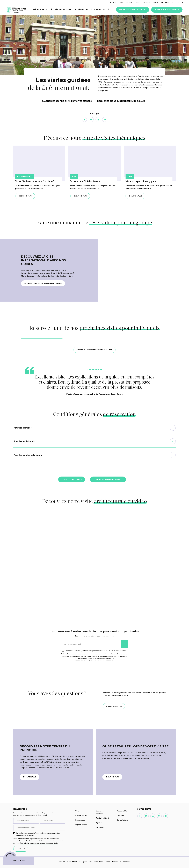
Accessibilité (122, 811)
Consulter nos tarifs (72, 479)
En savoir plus (25, 196)
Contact (79, 811)
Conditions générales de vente (108, 479)
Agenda (99, 823)
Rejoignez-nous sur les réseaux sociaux (121, 101)
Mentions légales (80, 862)
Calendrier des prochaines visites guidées (67, 101)
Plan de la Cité (81, 815)
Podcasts (137, 2)
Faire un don (165, 2)
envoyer (124, 644)
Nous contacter (114, 706)
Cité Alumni (101, 827)
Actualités (113, 2)
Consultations (122, 820)
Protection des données (99, 862)
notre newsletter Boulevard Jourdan (36, 815)
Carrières (129, 2)
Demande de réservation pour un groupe (43, 283)
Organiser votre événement (133, 10)
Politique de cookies (121, 862)
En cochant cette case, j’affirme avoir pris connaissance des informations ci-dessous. (96, 651)
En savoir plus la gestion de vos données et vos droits (94, 661)
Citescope (146, 2)
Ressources (80, 820)
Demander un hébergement (167, 10)
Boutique (155, 2)
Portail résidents (103, 818)
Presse (121, 2)
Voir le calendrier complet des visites (94, 350)
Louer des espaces (100, 812)
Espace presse (81, 825)
